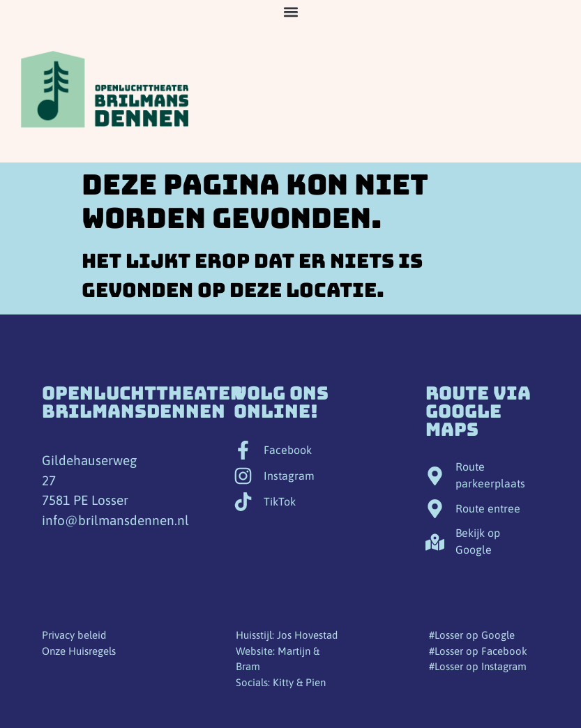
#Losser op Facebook (478, 651)
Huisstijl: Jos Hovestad (287, 635)
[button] (290, 12)
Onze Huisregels (79, 651)
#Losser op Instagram (478, 666)
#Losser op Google (472, 635)
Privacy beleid (74, 635)
